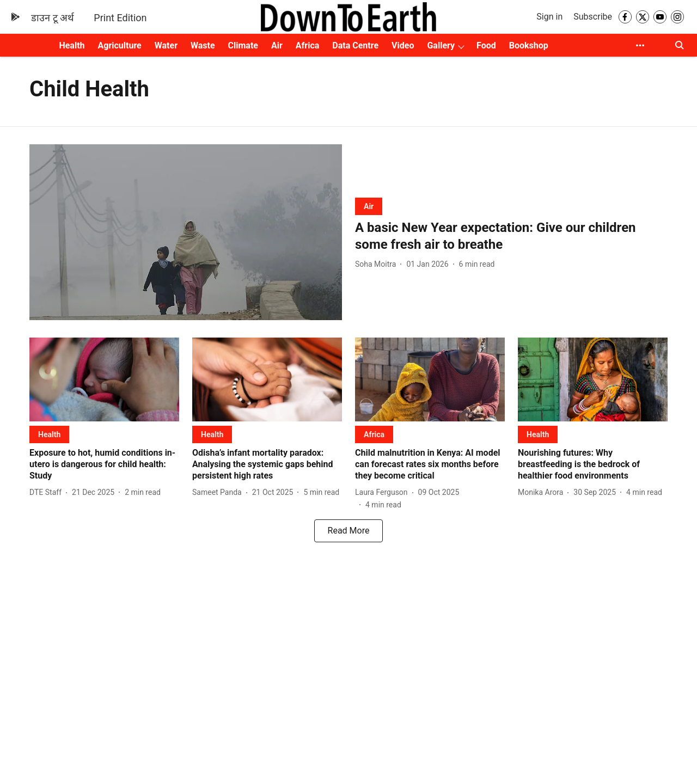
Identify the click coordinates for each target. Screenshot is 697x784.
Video (403, 45)
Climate (243, 45)
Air (277, 45)
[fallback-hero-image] (186, 232)
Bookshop (529, 45)
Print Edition (120, 18)
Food (486, 45)
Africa (307, 45)
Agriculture (120, 45)
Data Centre (355, 45)
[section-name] (369, 206)
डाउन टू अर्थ (53, 18)
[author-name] (378, 264)
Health (72, 45)
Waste (203, 45)
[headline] (511, 236)
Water (166, 45)
